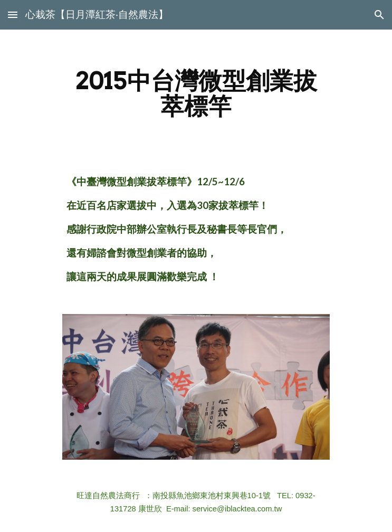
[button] (13, 15)
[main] (196, 93)
